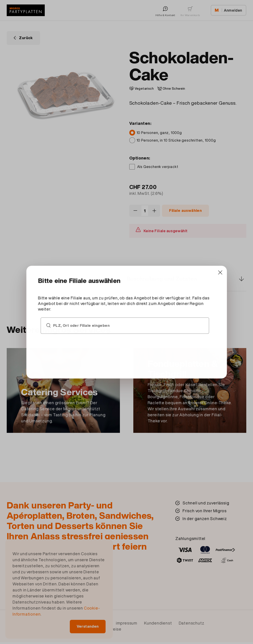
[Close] (174, 297)
